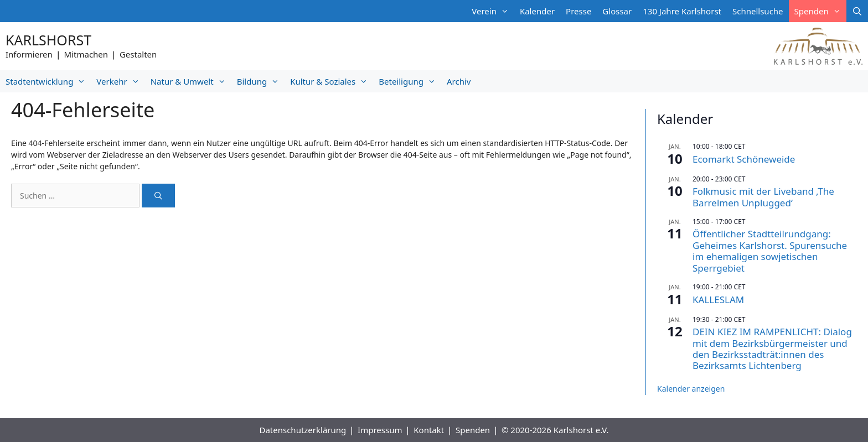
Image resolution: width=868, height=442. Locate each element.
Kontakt (429, 430)
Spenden (820, 11)
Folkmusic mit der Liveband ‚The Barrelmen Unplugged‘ (763, 197)
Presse (578, 11)
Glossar (617, 11)
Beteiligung (410, 81)
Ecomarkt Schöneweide (744, 159)
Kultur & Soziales (332, 81)
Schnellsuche (758, 11)
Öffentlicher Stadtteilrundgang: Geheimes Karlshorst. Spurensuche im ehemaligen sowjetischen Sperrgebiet (770, 251)
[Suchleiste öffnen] (857, 11)
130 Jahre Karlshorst (682, 11)
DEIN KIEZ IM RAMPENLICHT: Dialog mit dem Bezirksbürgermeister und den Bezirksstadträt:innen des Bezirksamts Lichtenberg (772, 349)
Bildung (261, 81)
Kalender (537, 11)
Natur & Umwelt (191, 81)
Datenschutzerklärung (303, 430)
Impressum (380, 430)
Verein (493, 11)
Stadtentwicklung (48, 81)
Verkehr (120, 81)
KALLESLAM (718, 300)
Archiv (459, 81)
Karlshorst (48, 40)
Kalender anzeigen (691, 389)
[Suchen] (158, 196)
